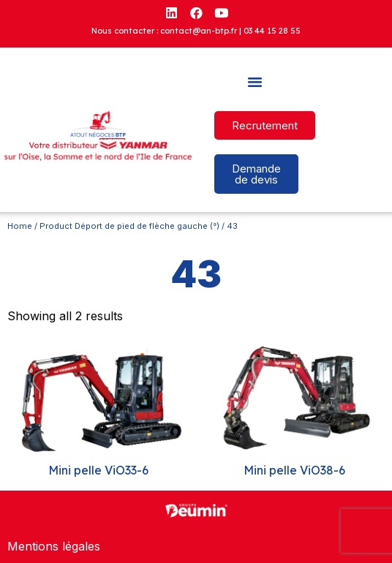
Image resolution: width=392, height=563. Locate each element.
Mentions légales (54, 546)
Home (20, 226)
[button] (255, 82)
